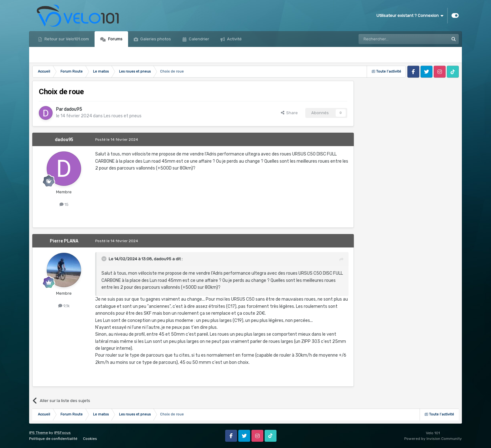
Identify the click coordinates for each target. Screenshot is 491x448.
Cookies (90, 439)
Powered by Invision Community (433, 439)
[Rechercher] (390, 39)
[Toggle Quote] (105, 259)
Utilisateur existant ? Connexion (410, 16)
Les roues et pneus (123, 116)
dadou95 (73, 109)
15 (64, 204)
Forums (115, 39)
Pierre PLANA (64, 241)
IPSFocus (62, 433)
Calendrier (199, 39)
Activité (234, 39)
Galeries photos (155, 39)
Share (289, 113)
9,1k (64, 306)
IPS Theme (39, 433)
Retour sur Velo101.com (66, 39)
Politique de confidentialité (53, 439)
